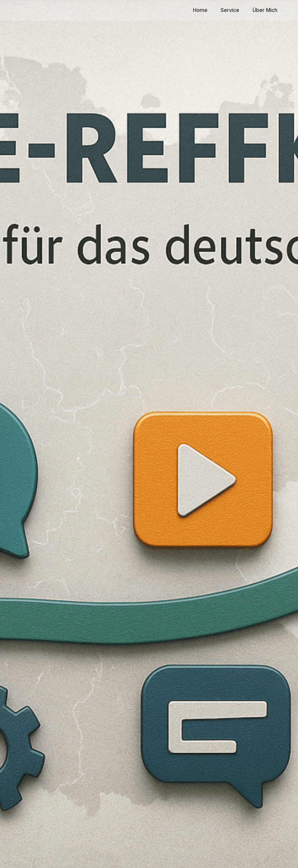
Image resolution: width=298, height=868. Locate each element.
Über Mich (265, 10)
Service (230, 10)
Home (200, 10)
